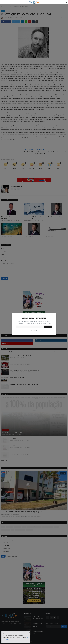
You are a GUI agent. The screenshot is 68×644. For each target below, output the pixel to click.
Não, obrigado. (34, 330)
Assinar (48, 327)
